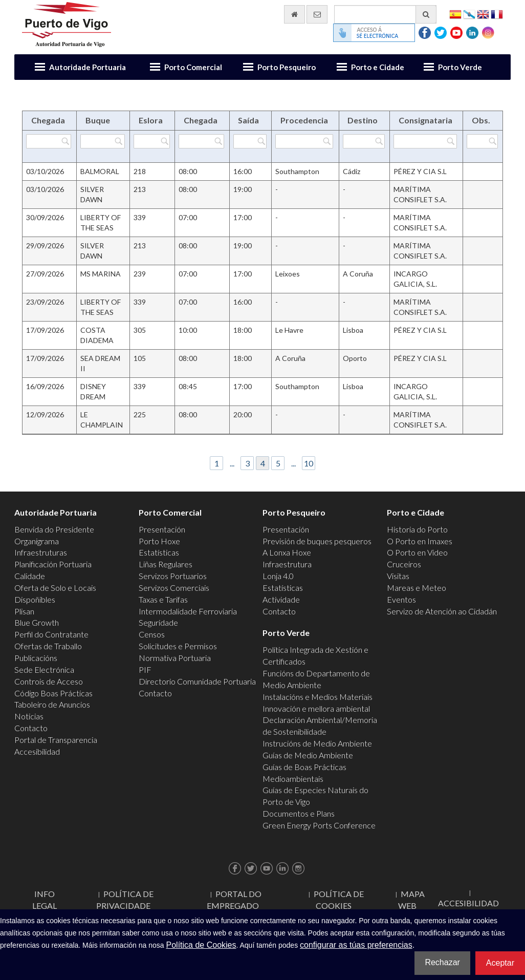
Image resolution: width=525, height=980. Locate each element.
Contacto (31, 728)
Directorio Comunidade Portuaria (197, 681)
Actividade (281, 599)
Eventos (401, 599)
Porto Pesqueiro (287, 67)
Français (497, 14)
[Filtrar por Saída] (250, 141)
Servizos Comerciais (174, 588)
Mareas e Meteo (417, 588)
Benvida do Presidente (54, 529)
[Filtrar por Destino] (364, 141)
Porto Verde (460, 67)
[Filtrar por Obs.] (482, 141)
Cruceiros (404, 564)
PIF (145, 669)
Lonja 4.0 (278, 576)
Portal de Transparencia (56, 740)
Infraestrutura (287, 564)
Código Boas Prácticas (53, 693)
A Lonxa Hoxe (287, 552)
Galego (469, 14)
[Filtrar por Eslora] (152, 141)
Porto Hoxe (159, 541)
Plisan (24, 611)
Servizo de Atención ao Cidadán (442, 611)
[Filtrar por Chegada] (49, 141)
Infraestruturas (41, 552)
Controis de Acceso (49, 681)
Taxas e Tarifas (163, 599)
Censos (152, 634)
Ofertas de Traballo (48, 646)
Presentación (162, 529)
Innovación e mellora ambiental (316, 708)
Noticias (29, 716)
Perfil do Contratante (51, 634)
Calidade (30, 576)
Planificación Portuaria (53, 564)
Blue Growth (37, 622)
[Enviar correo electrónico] (317, 14)
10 (309, 463)
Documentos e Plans (299, 813)
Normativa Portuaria (175, 658)
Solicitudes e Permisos (178, 646)
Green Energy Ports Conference (319, 825)
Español (455, 14)
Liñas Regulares (166, 564)
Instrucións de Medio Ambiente (317, 743)
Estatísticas (159, 552)
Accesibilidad (37, 751)
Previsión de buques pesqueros (317, 541)
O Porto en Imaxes (420, 541)
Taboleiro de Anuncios (52, 704)
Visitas (398, 576)
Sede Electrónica (44, 669)
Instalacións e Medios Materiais (318, 697)
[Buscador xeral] (385, 14)
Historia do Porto (417, 529)
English (483, 14)
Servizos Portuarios (173, 576)
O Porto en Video (417, 552)
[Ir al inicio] (294, 14)
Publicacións (36, 658)
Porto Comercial (193, 67)
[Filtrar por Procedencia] (304, 141)
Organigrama (37, 541)
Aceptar (500, 963)
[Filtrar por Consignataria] (425, 141)
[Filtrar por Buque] (102, 141)
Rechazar (442, 962)
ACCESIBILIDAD (468, 903)
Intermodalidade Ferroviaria (188, 611)
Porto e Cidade (378, 67)
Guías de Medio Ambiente (308, 755)
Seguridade (158, 622)
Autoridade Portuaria (87, 67)
